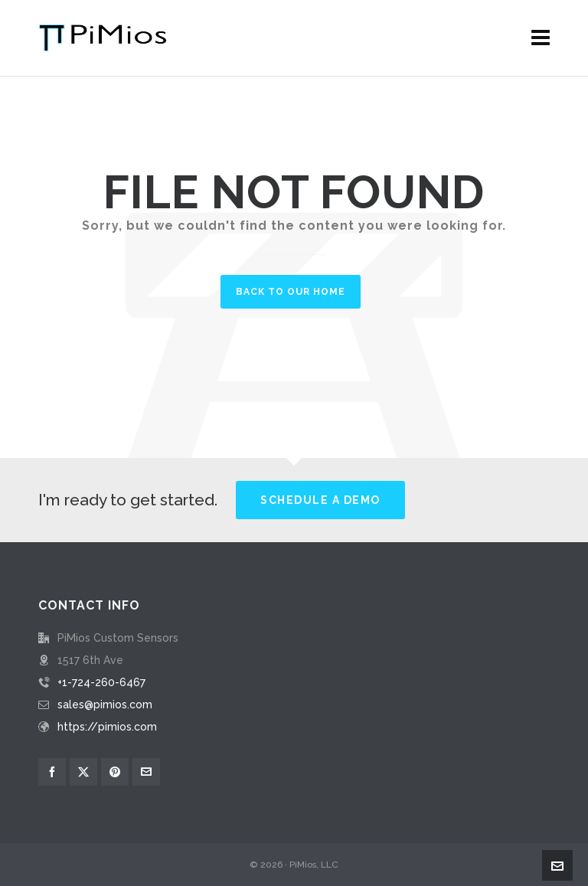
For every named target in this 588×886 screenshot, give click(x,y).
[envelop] (146, 772)
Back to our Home (291, 292)
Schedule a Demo (320, 500)
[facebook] (52, 772)
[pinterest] (115, 772)
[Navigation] (541, 38)
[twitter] (83, 772)
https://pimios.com (107, 727)
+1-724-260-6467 (101, 682)
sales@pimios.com (105, 705)
